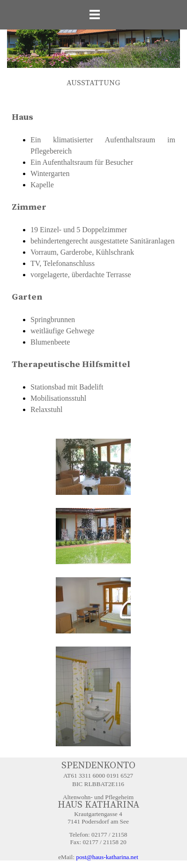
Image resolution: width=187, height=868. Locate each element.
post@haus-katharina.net (107, 857)
